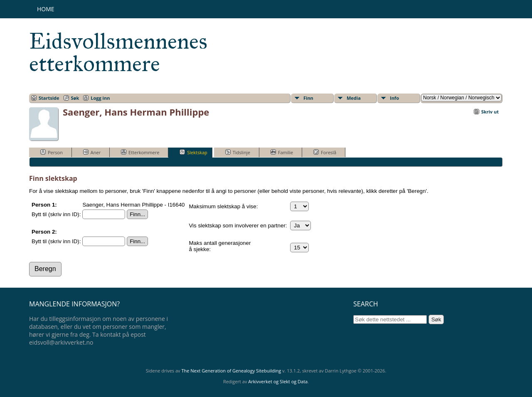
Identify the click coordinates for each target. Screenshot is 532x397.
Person (52, 152)
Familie (282, 152)
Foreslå (325, 152)
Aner (92, 152)
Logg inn (100, 98)
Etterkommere (140, 152)
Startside (49, 98)
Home (46, 9)
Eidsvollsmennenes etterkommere (118, 52)
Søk (75, 98)
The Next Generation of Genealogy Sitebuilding (231, 371)
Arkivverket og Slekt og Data (278, 381)
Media (354, 98)
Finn (308, 98)
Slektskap (193, 152)
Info (394, 98)
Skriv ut (490, 112)
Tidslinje (238, 152)
